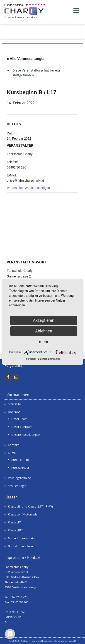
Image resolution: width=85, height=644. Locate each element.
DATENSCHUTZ (15, 612)
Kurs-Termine (20, 460)
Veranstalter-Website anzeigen (28, 188)
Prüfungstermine (19, 478)
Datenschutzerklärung (49, 359)
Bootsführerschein (20, 546)
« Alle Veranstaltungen (26, 59)
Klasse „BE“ (15, 530)
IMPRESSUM (13, 617)
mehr (44, 342)
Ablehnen (44, 331)
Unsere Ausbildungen (26, 435)
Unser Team (19, 419)
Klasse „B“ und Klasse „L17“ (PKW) (30, 507)
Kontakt (13, 445)
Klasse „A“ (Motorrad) (22, 514)
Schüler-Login (17, 486)
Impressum (31, 359)
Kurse (12, 453)
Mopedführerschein (21, 538)
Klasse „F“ (14, 522)
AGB (7, 622)
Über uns (14, 412)
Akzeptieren (44, 320)
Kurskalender (20, 468)
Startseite (14, 404)
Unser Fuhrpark (22, 427)
